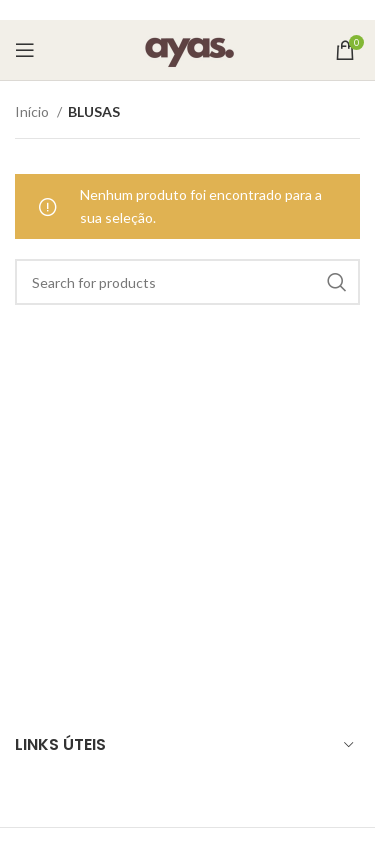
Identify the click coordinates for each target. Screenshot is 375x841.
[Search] (187, 282)
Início (33, 111)
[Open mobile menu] (25, 50)
